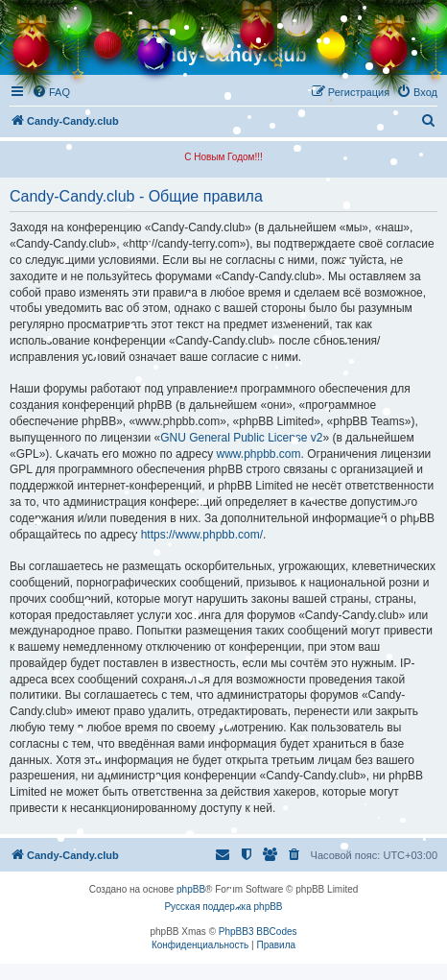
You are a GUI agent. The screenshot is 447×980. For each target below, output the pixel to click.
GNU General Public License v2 (241, 438)
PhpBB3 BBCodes (258, 932)
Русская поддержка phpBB (223, 907)
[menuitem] (51, 92)
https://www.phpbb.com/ (202, 535)
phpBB (191, 889)
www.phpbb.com (258, 454)
